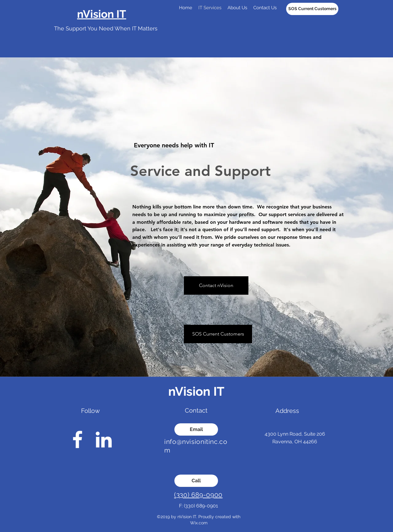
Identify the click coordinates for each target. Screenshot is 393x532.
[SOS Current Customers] (312, 9)
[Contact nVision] (216, 285)
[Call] (196, 481)
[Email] (196, 429)
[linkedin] (104, 439)
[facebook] (78, 439)
